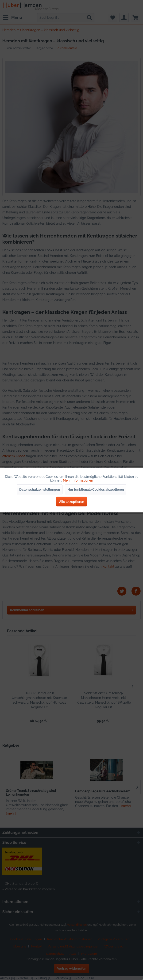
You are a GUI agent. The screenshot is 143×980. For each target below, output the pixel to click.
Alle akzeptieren (72, 502)
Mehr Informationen (78, 480)
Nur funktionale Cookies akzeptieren (96, 490)
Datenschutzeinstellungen (40, 490)
